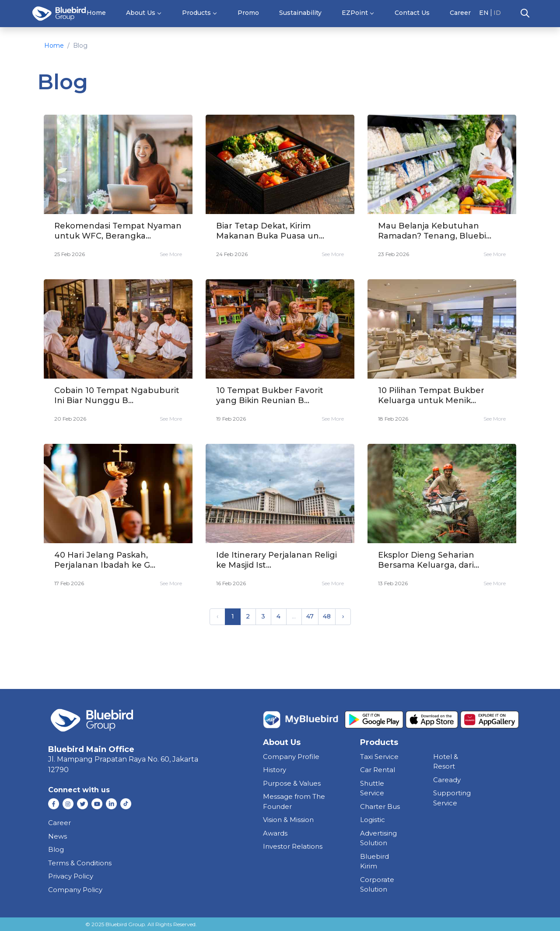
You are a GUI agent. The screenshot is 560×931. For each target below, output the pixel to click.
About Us (141, 13)
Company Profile (291, 757)
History (275, 770)
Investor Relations (293, 846)
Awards (275, 833)
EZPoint (355, 13)
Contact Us (412, 13)
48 (327, 616)
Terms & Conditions (80, 863)
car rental (378, 770)
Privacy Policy (71, 876)
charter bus (380, 806)
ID (497, 13)
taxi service (379, 757)
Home (96, 13)
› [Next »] (343, 616)
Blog (56, 849)
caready (447, 780)
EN (484, 13)
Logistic (373, 820)
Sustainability (300, 13)
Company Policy (75, 890)
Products (196, 13)
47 (310, 616)
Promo (248, 13)
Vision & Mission (288, 820)
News (58, 836)
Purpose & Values (292, 783)
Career (460, 13)
